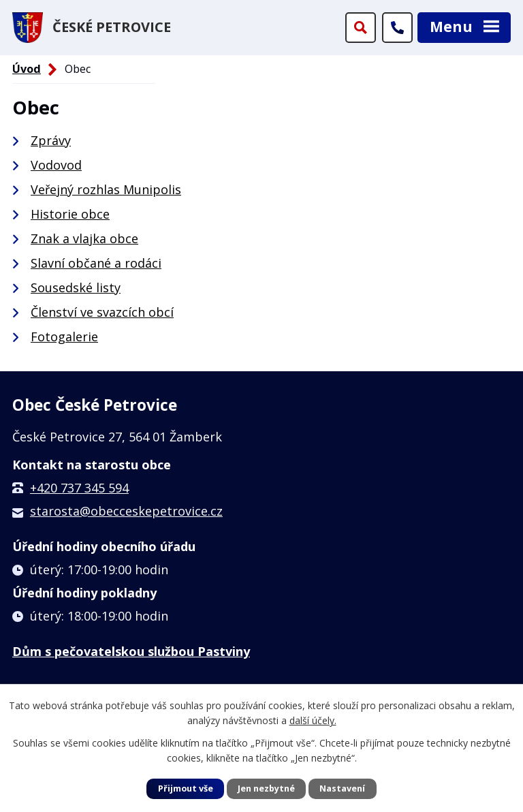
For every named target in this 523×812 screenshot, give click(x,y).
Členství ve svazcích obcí (102, 312)
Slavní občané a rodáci (96, 263)
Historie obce (70, 214)
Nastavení (342, 788)
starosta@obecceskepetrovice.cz (126, 511)
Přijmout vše (186, 788)
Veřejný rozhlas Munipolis (106, 189)
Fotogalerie (64, 337)
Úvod (27, 69)
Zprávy (51, 140)
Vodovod (56, 165)
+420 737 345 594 (79, 488)
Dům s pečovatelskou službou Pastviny (131, 651)
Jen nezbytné (266, 788)
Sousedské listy (76, 287)
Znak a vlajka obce (84, 238)
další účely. (313, 720)
